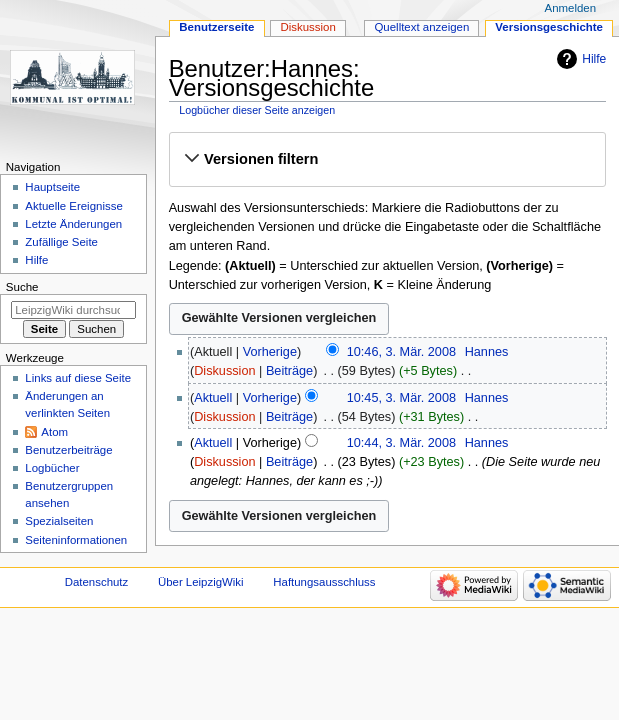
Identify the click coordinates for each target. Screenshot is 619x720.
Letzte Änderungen (73, 224)
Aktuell (213, 398)
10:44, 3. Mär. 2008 (401, 443)
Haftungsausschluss (324, 582)
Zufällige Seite (61, 242)
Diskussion (224, 371)
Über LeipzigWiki (201, 582)
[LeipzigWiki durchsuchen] (73, 310)
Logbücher (52, 468)
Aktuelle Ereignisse (73, 206)
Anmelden (571, 8)
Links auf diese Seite (78, 378)
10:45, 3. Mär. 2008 (401, 398)
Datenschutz (97, 582)
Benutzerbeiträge (68, 450)
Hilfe (594, 59)
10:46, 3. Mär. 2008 (401, 352)
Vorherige (270, 352)
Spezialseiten (59, 521)
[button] (387, 159)
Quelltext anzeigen (421, 27)
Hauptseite (52, 187)
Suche (22, 287)
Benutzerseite (216, 27)
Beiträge (289, 371)
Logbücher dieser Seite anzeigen (257, 110)
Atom (54, 432)
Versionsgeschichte (549, 27)
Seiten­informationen (76, 540)
